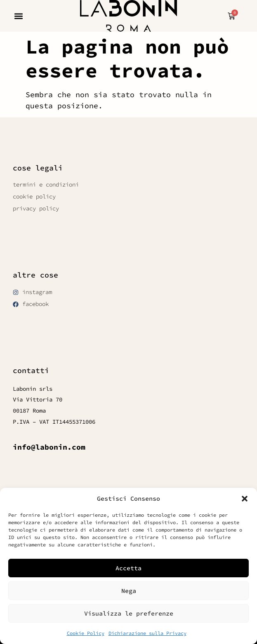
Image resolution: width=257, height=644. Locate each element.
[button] (245, 499)
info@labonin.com (49, 447)
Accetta (128, 568)
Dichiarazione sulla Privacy (147, 633)
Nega (129, 591)
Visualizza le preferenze (129, 613)
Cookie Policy (86, 633)
